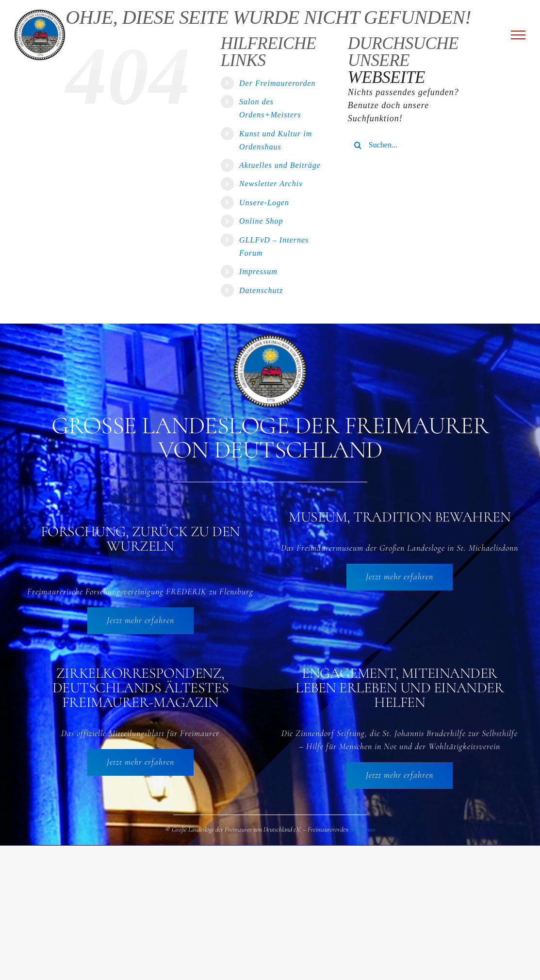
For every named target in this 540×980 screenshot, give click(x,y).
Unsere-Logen (264, 203)
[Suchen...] (411, 145)
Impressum (258, 271)
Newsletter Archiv (271, 184)
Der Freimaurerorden (278, 83)
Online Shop (261, 221)
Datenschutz (261, 290)
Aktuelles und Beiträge (280, 165)
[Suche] (358, 145)
